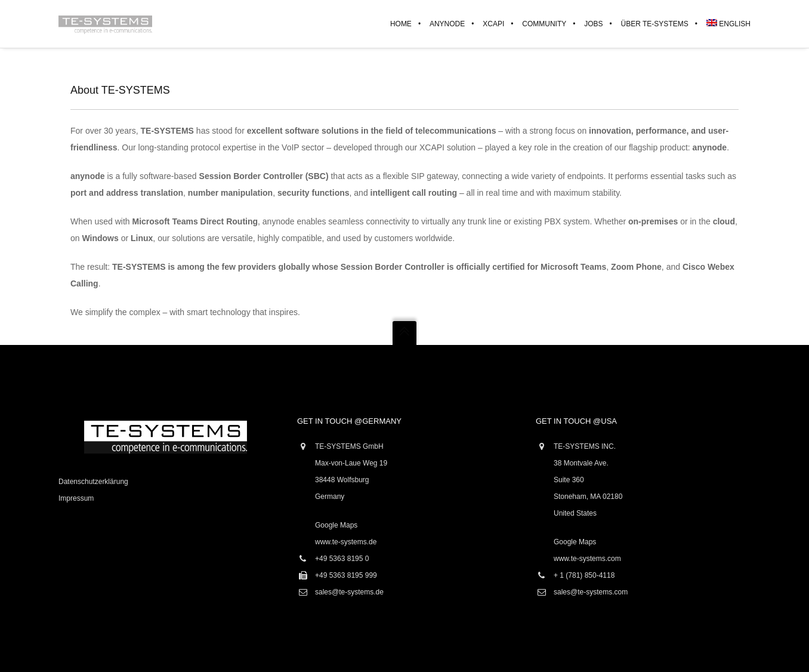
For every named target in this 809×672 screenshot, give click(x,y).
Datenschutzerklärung (93, 482)
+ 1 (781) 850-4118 (584, 575)
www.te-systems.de (346, 542)
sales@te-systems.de (349, 592)
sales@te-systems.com (591, 592)
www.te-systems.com (587, 559)
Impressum (76, 498)
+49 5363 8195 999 (346, 575)
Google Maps (336, 525)
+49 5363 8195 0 (342, 559)
